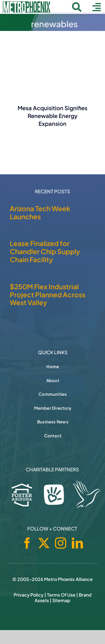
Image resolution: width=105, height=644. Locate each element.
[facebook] (27, 543)
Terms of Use (61, 595)
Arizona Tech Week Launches (40, 212)
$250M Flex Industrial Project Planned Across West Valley (48, 295)
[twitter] (44, 543)
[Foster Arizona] (22, 494)
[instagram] (61, 543)
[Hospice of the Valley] (86, 494)
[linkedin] (77, 543)
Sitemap (61, 600)
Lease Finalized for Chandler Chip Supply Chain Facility (45, 251)
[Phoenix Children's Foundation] (54, 493)
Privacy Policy (29, 595)
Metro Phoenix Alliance (68, 579)
